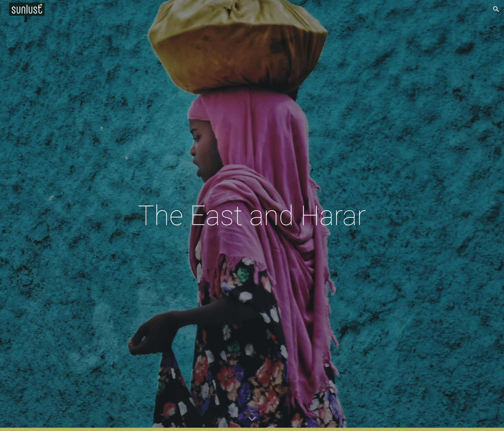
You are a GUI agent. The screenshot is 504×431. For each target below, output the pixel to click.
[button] (496, 9)
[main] (252, 216)
